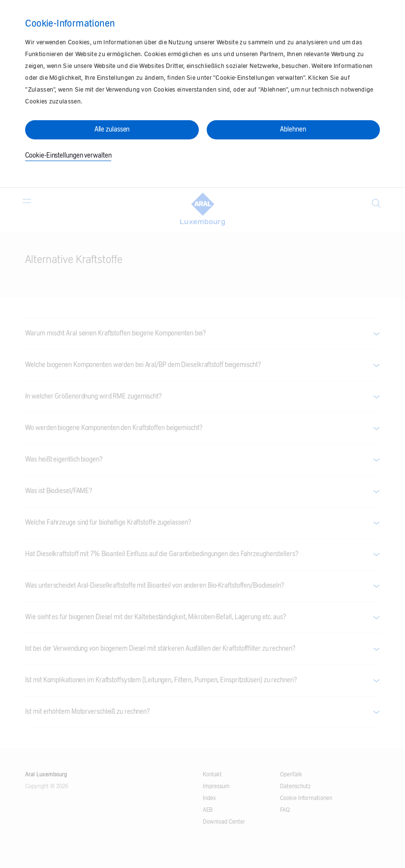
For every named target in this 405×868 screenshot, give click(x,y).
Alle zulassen (112, 130)
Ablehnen (293, 130)
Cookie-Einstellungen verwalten (68, 156)
